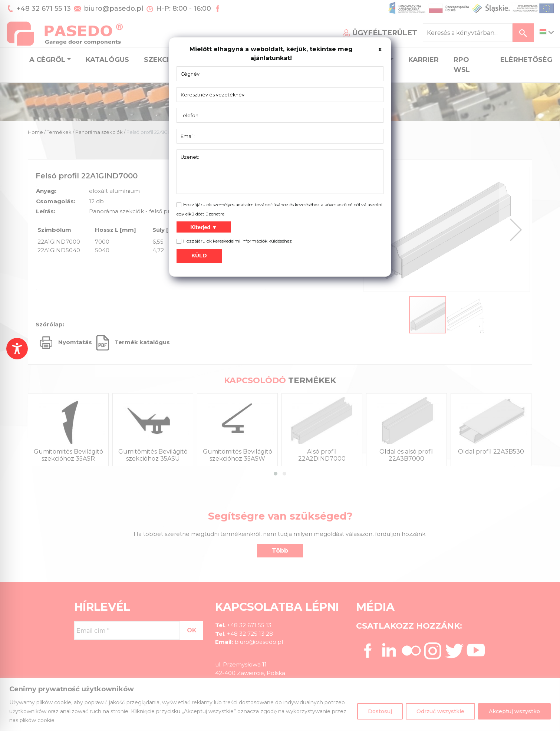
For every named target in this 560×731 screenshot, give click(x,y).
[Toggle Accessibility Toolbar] (17, 349)
